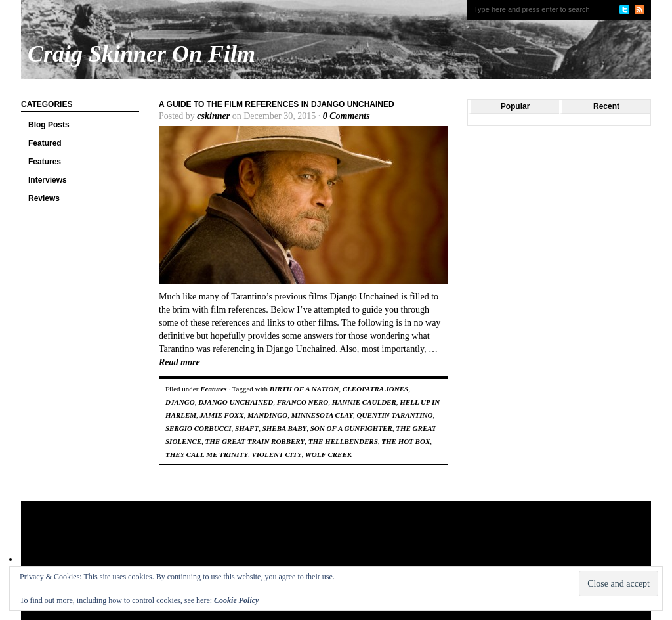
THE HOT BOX (406, 441)
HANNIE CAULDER (364, 402)
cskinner (213, 116)
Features (45, 162)
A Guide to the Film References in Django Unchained (277, 104)
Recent (606, 106)
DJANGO (180, 402)
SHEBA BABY (285, 428)
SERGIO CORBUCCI (199, 428)
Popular (515, 106)
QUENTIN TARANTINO (395, 415)
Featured (45, 143)
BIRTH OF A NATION (304, 389)
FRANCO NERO (303, 402)
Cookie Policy (236, 600)
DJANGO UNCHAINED (236, 402)
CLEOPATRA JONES (375, 389)
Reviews (44, 198)
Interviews (48, 180)
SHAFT (247, 428)
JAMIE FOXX (222, 415)
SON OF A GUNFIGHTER (351, 428)
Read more (179, 362)
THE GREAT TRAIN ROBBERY (255, 441)
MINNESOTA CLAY (322, 415)
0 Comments (346, 116)
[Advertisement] (273, 544)
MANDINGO (267, 415)
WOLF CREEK (328, 454)
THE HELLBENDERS (343, 441)
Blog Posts (49, 125)
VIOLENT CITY (277, 454)
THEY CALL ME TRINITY (207, 454)
